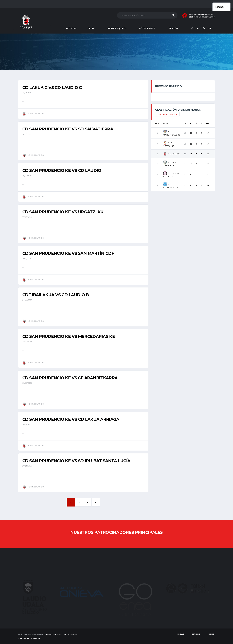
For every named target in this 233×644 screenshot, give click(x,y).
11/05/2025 (27, 259)
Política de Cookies (68, 634)
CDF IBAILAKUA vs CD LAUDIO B (56, 295)
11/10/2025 (27, 134)
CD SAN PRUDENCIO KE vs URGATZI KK (63, 212)
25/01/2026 (27, 93)
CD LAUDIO (172, 154)
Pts (208, 124)
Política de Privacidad (29, 638)
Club (166, 124)
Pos (157, 124)
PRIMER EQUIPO (116, 28)
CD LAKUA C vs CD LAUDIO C (52, 88)
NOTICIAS (71, 28)
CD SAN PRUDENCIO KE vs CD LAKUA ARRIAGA (71, 419)
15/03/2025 (27, 425)
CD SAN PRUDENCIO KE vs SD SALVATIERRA (68, 129)
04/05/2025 (27, 300)
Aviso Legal (51, 634)
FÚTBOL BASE (147, 28)
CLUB (91, 28)
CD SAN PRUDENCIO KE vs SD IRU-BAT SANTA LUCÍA (76, 461)
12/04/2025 (27, 342)
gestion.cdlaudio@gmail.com (202, 17)
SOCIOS (211, 634)
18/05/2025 (27, 217)
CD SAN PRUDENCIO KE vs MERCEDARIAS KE (69, 336)
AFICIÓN (173, 28)
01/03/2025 (27, 466)
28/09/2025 (27, 176)
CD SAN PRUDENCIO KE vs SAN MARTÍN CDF (68, 253)
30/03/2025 (27, 383)
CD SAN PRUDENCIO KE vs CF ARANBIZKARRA (70, 378)
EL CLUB (181, 634)
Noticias (196, 634)
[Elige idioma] (221, 7)
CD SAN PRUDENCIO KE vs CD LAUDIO (62, 170)
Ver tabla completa (167, 114)
